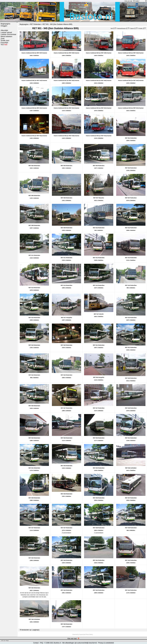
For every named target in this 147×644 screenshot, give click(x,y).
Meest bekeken (6, 36)
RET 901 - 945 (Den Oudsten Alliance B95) (57, 24)
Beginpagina (5, 24)
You (4, 45)
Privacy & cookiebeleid (106, 643)
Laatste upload (6, 32)
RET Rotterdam (35, 24)
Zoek (3, 39)
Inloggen (4, 26)
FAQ (42, 643)
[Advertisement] (8, 87)
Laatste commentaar (8, 34)
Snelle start (5, 40)
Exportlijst (4, 43)
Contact (36, 643)
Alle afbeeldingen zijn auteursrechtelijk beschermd (79, 643)
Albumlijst (4, 30)
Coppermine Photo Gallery (86, 635)
